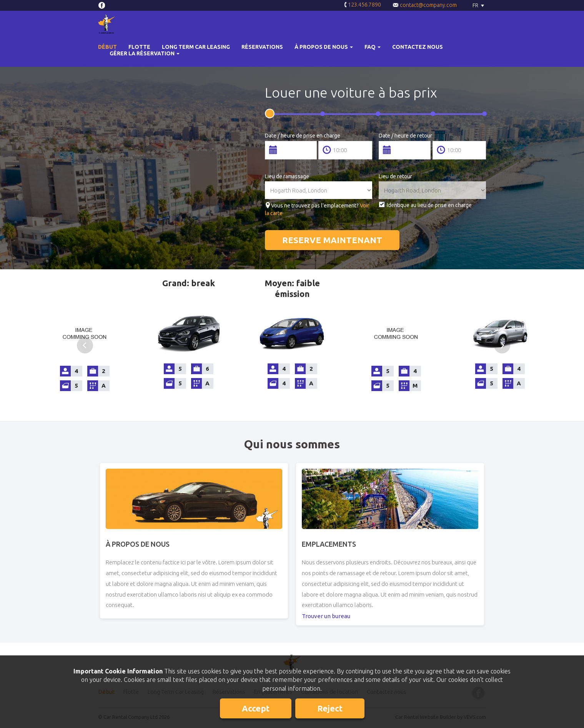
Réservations (262, 47)
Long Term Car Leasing (196, 47)
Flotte (139, 47)
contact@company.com (425, 5)
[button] (324, 47)
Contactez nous (418, 47)
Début (107, 47)
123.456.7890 (363, 5)
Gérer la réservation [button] (145, 53)
